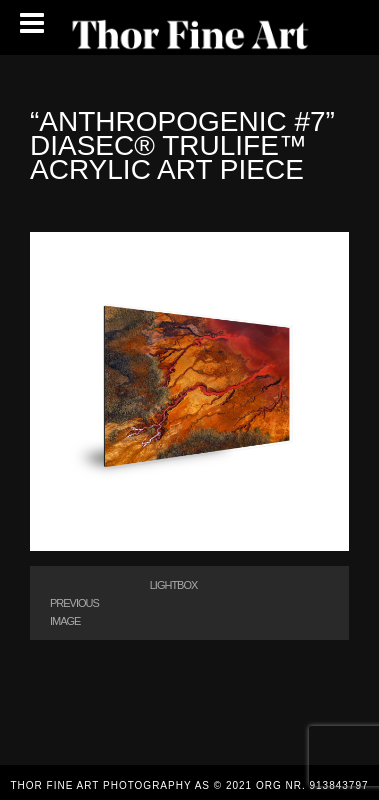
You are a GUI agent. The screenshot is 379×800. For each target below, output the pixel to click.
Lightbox (174, 585)
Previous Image (74, 612)
